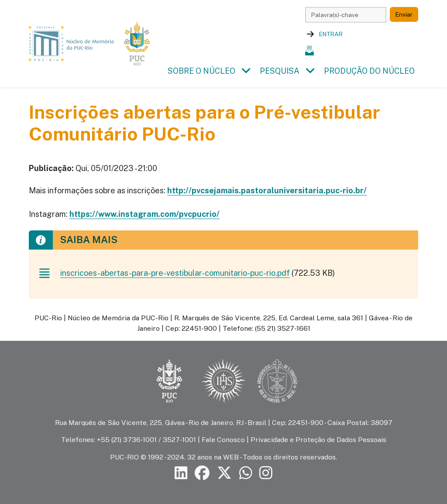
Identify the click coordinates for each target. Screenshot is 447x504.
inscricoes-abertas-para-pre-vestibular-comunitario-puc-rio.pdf (175, 273)
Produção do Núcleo (369, 71)
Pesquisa (280, 71)
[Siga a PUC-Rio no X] (224, 473)
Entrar (331, 34)
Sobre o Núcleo (201, 71)
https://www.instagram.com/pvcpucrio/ (144, 214)
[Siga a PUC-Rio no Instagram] (266, 473)
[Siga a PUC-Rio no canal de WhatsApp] (246, 473)
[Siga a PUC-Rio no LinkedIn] (181, 473)
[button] (246, 71)
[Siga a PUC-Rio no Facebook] (202, 473)
